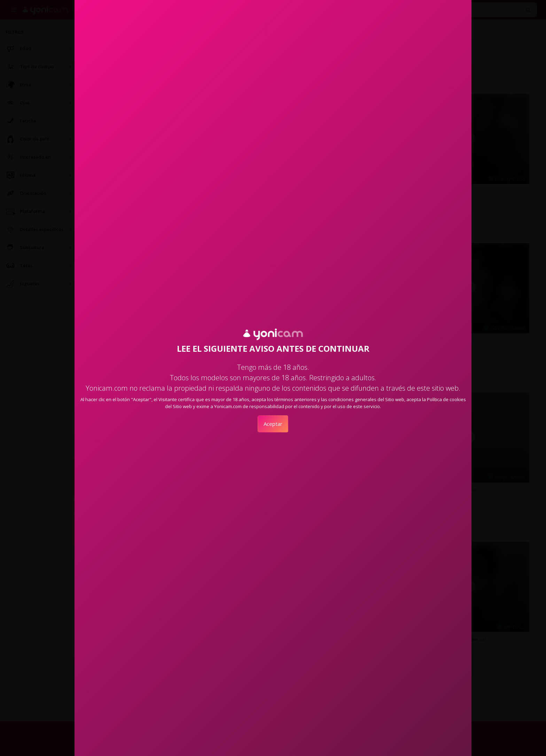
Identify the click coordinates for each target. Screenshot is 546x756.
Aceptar (273, 424)
